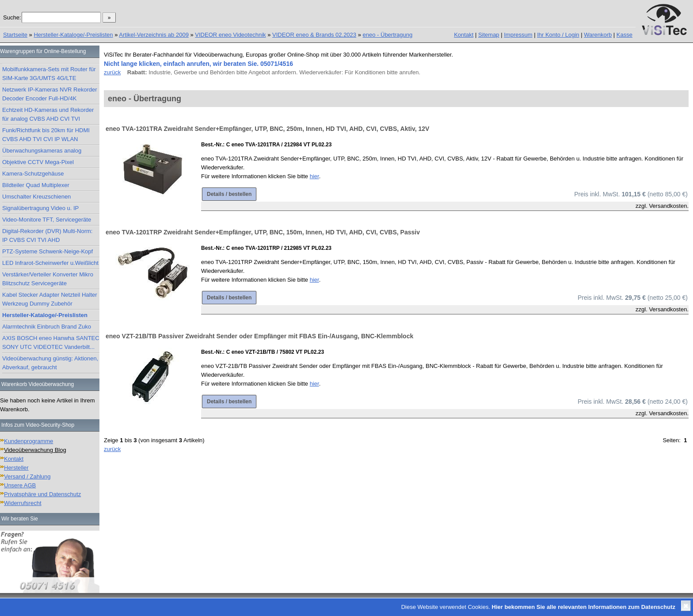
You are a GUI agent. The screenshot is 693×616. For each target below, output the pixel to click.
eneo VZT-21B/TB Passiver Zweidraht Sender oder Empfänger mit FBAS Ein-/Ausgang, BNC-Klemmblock (259, 336)
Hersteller (16, 468)
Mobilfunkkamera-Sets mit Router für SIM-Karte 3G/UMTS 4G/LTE (49, 74)
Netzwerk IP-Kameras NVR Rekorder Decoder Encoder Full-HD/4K (50, 94)
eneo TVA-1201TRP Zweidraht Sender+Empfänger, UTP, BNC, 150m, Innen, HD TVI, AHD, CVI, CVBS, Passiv (263, 232)
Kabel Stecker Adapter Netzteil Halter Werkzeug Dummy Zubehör (50, 299)
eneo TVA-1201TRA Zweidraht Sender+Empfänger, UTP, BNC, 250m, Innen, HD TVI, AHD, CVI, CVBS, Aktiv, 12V (267, 129)
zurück (112, 72)
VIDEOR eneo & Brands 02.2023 (314, 35)
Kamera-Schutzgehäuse (33, 174)
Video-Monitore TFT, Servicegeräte (47, 220)
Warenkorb (598, 35)
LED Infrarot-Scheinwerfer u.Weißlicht (50, 263)
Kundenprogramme (29, 441)
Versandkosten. (669, 206)
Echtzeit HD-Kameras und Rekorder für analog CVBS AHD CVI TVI (48, 114)
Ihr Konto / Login (558, 35)
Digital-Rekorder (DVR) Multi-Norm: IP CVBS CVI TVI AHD (47, 235)
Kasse (624, 35)
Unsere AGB (20, 485)
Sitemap (489, 35)
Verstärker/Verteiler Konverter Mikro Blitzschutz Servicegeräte (48, 279)
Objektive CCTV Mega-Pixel (38, 162)
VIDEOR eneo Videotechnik (230, 35)
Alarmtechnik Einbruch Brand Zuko (47, 327)
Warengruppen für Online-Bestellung (43, 51)
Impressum (518, 35)
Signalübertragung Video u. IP (40, 208)
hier (314, 176)
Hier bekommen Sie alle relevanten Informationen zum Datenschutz (584, 607)
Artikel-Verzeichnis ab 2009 (154, 35)
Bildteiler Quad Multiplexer (36, 185)
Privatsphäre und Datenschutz (42, 494)
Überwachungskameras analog (42, 151)
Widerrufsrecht (23, 503)
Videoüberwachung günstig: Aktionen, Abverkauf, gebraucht (50, 363)
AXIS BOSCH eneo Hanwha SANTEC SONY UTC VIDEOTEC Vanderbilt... (51, 342)
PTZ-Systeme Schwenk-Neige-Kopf (48, 251)
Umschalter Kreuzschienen (36, 197)
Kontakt (464, 35)
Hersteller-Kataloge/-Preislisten (73, 35)
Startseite (15, 35)
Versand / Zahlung (27, 476)
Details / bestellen (229, 194)
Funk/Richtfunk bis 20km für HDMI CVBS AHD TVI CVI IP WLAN (46, 135)
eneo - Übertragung (388, 35)
